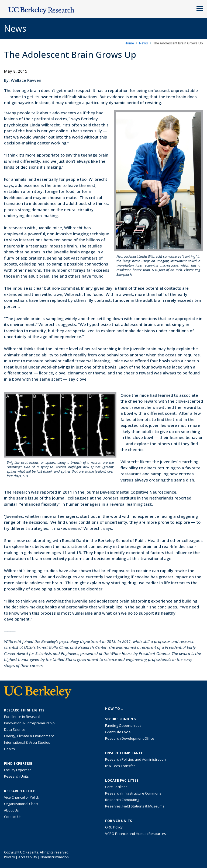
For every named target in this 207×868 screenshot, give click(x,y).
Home (129, 43)
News (144, 43)
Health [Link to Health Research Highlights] (9, 749)
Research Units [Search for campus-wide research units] (16, 776)
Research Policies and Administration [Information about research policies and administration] (135, 759)
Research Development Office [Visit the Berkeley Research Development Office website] (130, 738)
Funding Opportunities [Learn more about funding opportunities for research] (123, 725)
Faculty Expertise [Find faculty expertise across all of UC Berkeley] (18, 770)
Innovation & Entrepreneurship (29, 723)
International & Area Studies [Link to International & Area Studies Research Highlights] (27, 742)
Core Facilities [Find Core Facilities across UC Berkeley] (116, 787)
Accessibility (28, 857)
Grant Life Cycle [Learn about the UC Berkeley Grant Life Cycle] (118, 732)
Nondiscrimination (55, 857)
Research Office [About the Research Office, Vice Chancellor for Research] (20, 791)
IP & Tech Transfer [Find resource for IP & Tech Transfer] (120, 766)
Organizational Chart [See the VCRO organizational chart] (21, 804)
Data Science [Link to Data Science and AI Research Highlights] (15, 729)
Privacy (9, 857)
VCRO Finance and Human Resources (136, 834)
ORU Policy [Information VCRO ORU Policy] (114, 827)
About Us (11, 810)
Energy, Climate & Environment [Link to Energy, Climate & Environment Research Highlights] (29, 736)
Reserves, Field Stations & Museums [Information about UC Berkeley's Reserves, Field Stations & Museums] (135, 806)
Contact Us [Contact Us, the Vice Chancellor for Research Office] (13, 817)
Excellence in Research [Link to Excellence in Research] (23, 717)
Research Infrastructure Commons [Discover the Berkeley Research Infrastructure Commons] (133, 793)
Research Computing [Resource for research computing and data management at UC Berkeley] (122, 800)
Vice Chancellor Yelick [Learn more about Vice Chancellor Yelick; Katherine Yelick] (22, 797)
